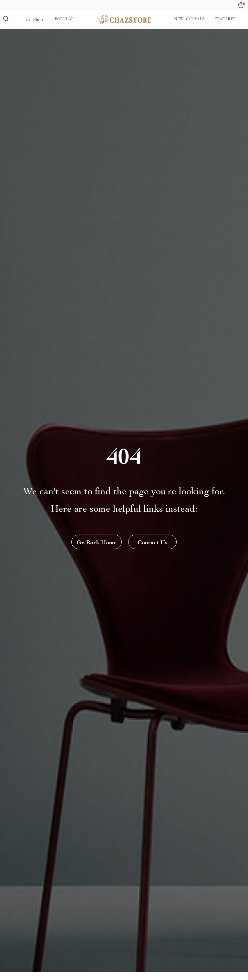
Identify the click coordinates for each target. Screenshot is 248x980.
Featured (225, 19)
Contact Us (153, 543)
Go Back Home (97, 543)
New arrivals (189, 19)
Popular (64, 19)
